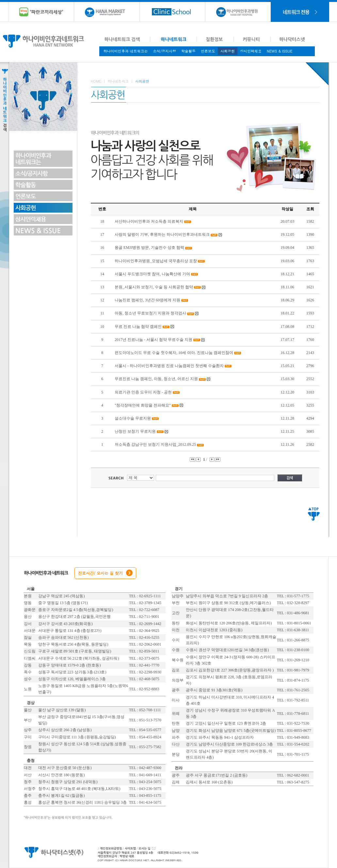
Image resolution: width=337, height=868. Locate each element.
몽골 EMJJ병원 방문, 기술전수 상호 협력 (149, 248)
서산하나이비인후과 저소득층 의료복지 (149, 221)
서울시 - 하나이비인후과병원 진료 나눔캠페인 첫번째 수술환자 (169, 366)
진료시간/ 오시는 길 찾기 (100, 573)
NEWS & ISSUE (280, 51)
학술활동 (188, 51)
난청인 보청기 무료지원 (135, 431)
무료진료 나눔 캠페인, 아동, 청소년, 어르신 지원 (156, 379)
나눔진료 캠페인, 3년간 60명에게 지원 (147, 300)
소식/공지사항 (164, 51)
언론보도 (208, 51)
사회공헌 (228, 51)
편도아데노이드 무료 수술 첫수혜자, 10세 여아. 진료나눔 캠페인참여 (174, 353)
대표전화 (201, 852)
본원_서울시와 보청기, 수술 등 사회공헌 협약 (154, 287)
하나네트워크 (118, 81)
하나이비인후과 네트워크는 (126, 51)
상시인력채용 (251, 51)
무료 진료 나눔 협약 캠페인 (138, 327)
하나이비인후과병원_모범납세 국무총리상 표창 (156, 261)
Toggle (63, 97)
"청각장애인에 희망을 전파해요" (143, 405)
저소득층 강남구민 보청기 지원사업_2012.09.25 (155, 444)
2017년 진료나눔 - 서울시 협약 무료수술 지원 (153, 340)
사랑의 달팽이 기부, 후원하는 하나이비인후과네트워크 (162, 234)
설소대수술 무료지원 (133, 418)
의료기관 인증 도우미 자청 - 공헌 (143, 392)
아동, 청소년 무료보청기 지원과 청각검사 (151, 313)
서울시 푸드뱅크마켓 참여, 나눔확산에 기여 (153, 274)
